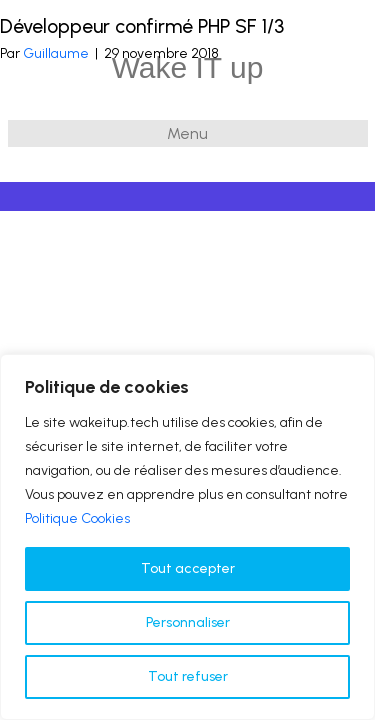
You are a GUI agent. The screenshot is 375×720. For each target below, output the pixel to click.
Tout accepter (188, 568)
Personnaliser (188, 622)
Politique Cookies (77, 518)
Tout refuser (188, 676)
